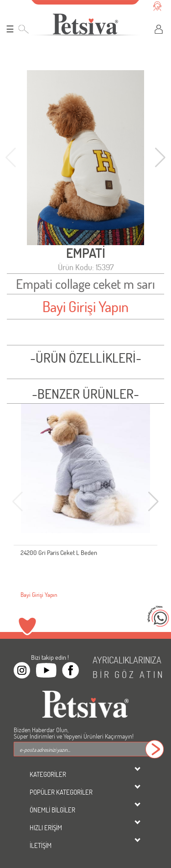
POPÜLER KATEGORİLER (61, 792)
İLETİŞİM (41, 845)
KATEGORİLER (48, 774)
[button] (160, 158)
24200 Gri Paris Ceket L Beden (59, 552)
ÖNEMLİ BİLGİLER (52, 810)
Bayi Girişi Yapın (85, 306)
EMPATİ (86, 253)
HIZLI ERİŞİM (46, 827)
